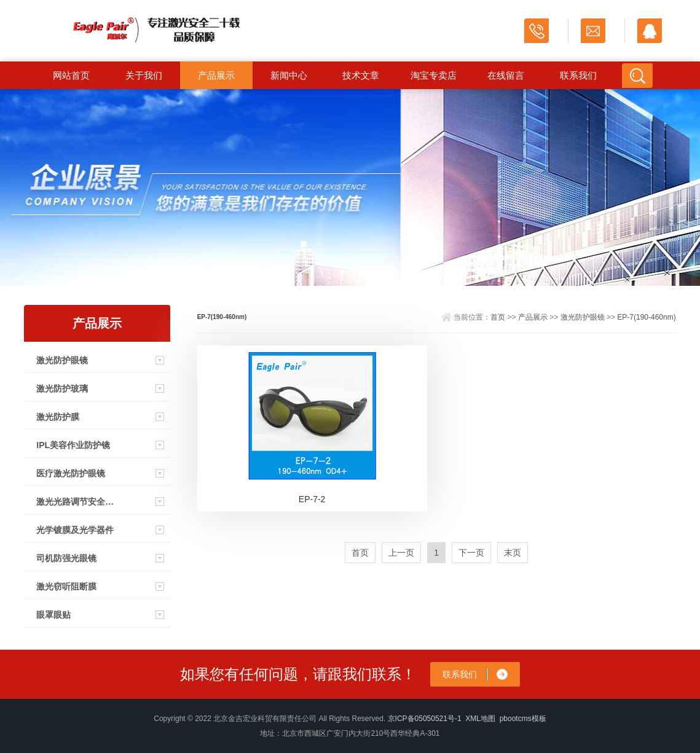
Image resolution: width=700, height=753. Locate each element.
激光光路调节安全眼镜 (77, 502)
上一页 (401, 553)
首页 (498, 317)
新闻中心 (289, 75)
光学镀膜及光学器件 (75, 530)
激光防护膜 (58, 417)
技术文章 (361, 75)
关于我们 (144, 75)
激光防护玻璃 (62, 388)
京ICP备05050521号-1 (425, 719)
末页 (513, 553)
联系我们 (578, 75)
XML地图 (480, 719)
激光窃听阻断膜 (66, 586)
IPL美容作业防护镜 (73, 445)
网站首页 (71, 75)
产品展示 (216, 75)
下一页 (471, 553)
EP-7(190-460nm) (646, 317)
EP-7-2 (312, 499)
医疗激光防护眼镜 (71, 473)
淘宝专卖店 (434, 75)
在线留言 (506, 75)
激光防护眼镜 (62, 360)
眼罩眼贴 (53, 615)
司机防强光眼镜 (66, 558)
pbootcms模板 (523, 719)
